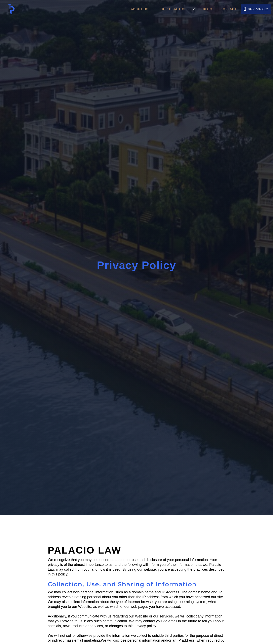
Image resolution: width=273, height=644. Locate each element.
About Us (140, 9)
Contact (229, 9)
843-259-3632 (256, 9)
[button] (175, 9)
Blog (208, 9)
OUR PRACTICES (172, 9)
